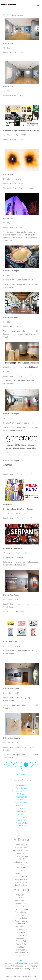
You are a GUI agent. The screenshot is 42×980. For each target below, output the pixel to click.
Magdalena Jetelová (22, 803)
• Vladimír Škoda (21, 817)
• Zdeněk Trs (21, 820)
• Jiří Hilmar (21, 808)
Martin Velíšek (21, 826)
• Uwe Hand (21, 800)
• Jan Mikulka (21, 811)
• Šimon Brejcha (21, 788)
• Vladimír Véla (21, 823)
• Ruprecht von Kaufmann (21, 791)
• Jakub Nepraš (21, 814)
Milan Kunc (22, 806)
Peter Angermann (22, 785)
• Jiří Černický (21, 794)
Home (6, 15)
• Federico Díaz (21, 797)
